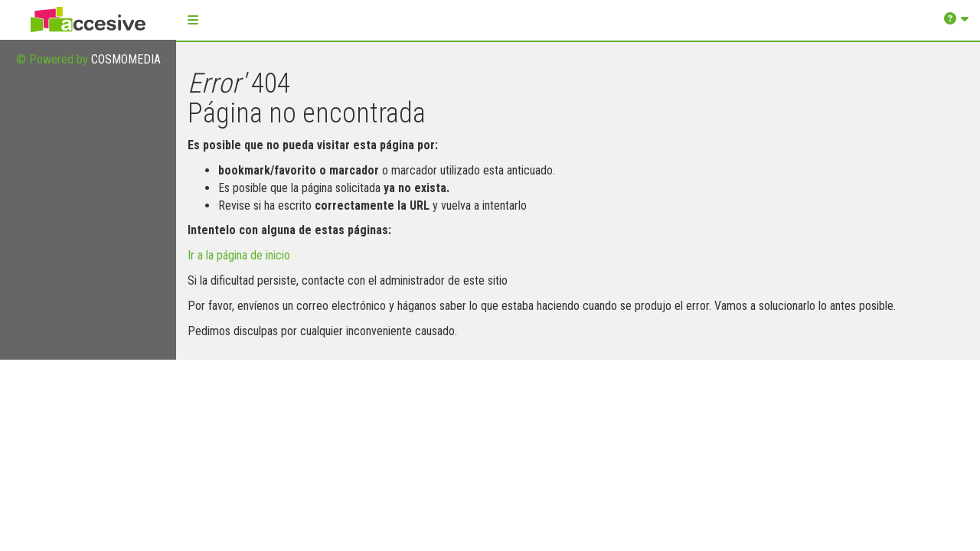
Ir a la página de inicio (239, 255)
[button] (193, 20)
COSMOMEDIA (126, 59)
